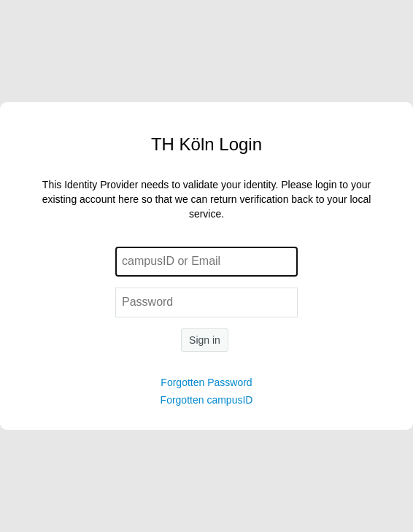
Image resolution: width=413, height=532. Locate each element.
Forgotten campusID (207, 400)
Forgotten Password (206, 382)
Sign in (205, 340)
